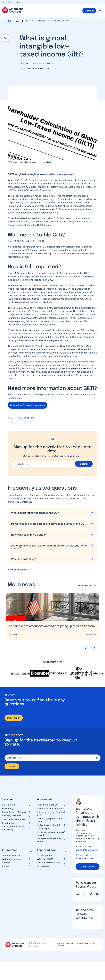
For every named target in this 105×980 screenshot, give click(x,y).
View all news (84, 585)
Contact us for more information (28, 405)
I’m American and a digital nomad (51, 834)
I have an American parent (50, 809)
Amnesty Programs (12, 816)
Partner (6, 867)
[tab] (52, 513)
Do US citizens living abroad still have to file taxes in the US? (48, 524)
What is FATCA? (45, 860)
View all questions (18, 570)
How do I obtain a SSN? (49, 863)
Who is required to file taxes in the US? (35, 513)
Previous (86, 648)
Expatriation (8, 824)
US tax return (9, 805)
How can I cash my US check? (29, 535)
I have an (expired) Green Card (50, 821)
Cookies (61, 946)
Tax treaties (43, 867)
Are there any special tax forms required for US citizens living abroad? (49, 547)
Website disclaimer (12, 860)
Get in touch (14, 718)
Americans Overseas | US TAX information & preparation (13, 10)
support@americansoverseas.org (88, 851)
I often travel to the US (48, 826)
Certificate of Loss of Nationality (13, 829)
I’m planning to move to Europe (49, 841)
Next (94, 648)
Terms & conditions (12, 856)
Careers (6, 863)
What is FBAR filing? (24, 559)
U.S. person (58, 183)
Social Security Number (14, 813)
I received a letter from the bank (51, 814)
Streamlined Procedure (14, 820)
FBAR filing (8, 809)
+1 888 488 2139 (85, 859)
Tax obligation (44, 856)
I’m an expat (43, 829)
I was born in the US (47, 805)
